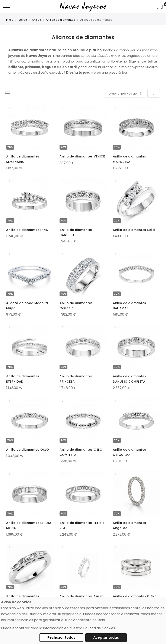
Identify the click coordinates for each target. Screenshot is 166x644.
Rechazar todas (61, 637)
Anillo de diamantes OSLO (28, 450)
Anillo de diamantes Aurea (82, 596)
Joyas (23, 20)
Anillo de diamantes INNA (27, 230)
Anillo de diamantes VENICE (82, 156)
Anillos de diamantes (60, 20)
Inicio (10, 20)
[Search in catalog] (157, 7)
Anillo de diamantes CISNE (135, 596)
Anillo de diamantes (23, 596)
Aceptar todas (106, 637)
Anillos (36, 20)
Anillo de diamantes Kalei (134, 230)
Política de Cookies (99, 628)
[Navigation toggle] (6, 7)
